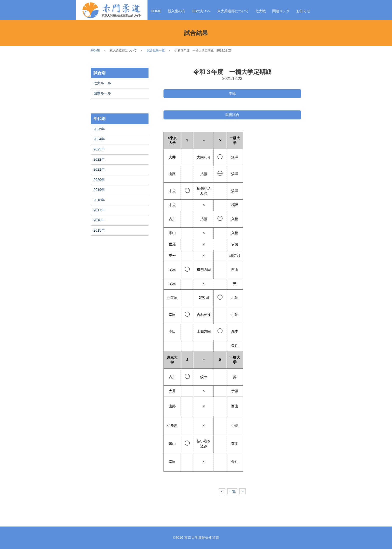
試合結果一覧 (156, 50)
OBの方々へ (201, 11)
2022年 (99, 159)
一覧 (232, 491)
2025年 (99, 129)
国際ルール (102, 93)
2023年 (99, 149)
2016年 (99, 220)
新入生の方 (176, 11)
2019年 (99, 190)
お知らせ (303, 11)
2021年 (99, 169)
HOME (156, 11)
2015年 (99, 230)
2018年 (99, 200)
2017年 (99, 210)
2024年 (99, 139)
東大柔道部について (233, 11)
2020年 (99, 180)
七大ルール (102, 83)
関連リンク (281, 11)
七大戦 (260, 11)
